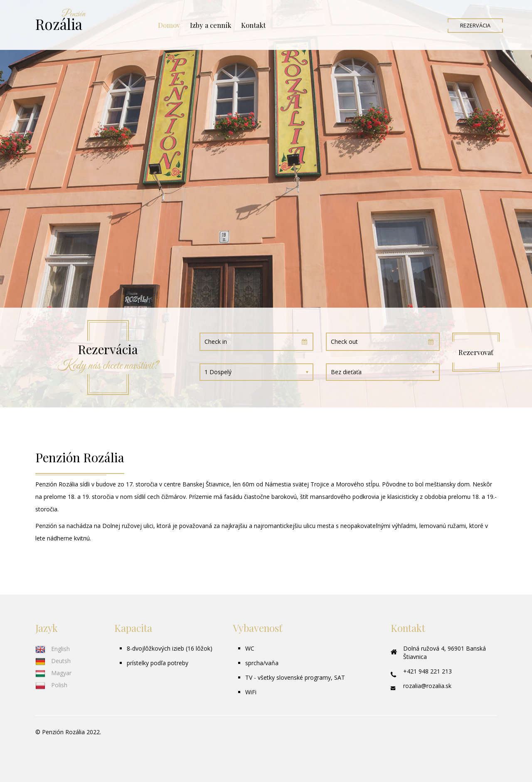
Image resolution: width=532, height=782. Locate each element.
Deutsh (53, 661)
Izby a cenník (211, 25)
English (53, 649)
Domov (169, 25)
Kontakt (253, 25)
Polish (51, 685)
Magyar (53, 673)
